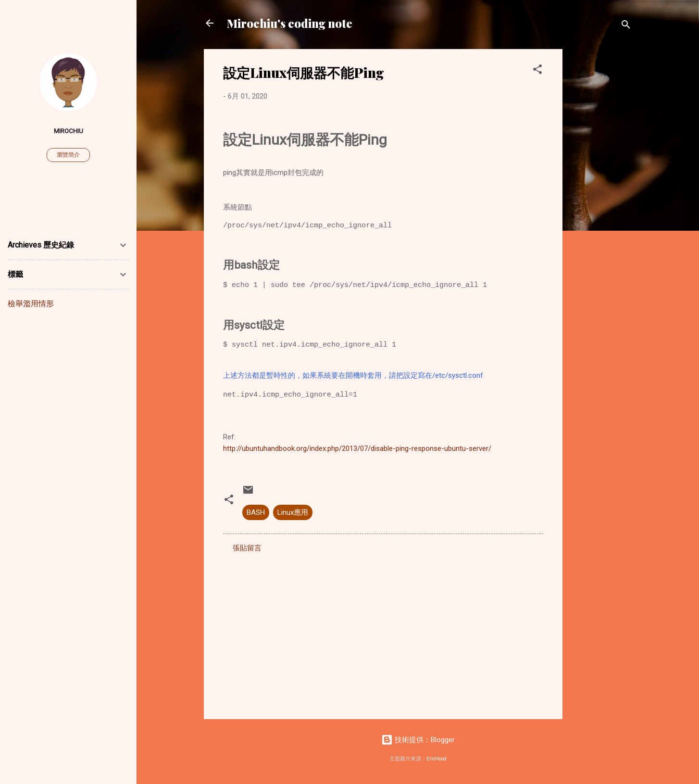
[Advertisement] (601, 193)
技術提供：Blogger (418, 740)
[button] (537, 71)
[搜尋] (626, 26)
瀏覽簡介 (68, 155)
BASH (256, 512)
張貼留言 (247, 548)
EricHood (437, 759)
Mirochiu (69, 131)
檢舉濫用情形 (31, 304)
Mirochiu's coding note (290, 23)
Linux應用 (293, 512)
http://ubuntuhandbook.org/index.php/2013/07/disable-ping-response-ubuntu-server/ (357, 448)
